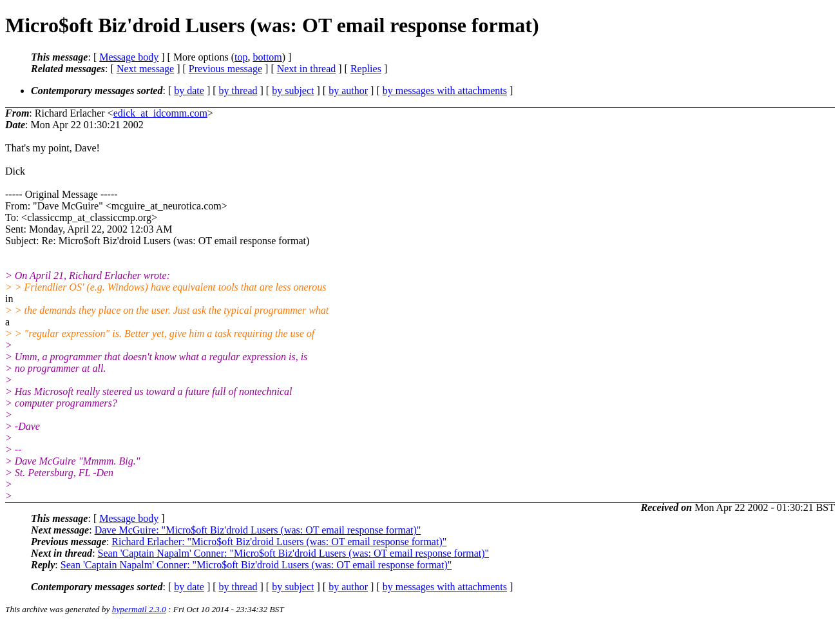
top (241, 57)
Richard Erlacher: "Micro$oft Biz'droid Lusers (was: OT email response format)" (279, 542)
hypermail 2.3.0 (139, 609)
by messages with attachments (445, 91)
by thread (238, 91)
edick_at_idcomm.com (160, 113)
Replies (366, 69)
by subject (293, 91)
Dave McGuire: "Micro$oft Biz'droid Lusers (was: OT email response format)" (258, 530)
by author (348, 91)
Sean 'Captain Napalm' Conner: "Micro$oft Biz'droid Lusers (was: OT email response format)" (294, 553)
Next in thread (307, 69)
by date (189, 91)
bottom (267, 57)
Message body (129, 57)
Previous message (225, 69)
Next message (145, 69)
